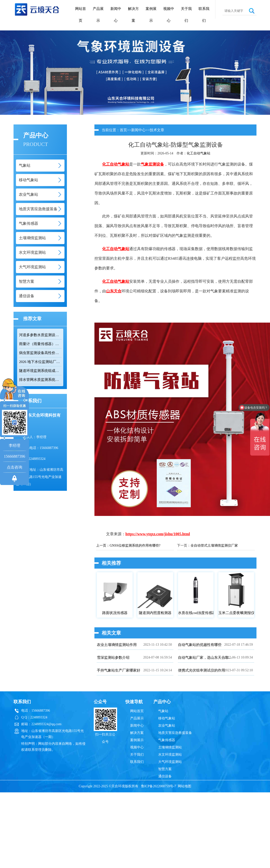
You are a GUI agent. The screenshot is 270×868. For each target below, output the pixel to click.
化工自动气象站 (199, 153)
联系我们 (204, 15)
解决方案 (133, 15)
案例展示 (151, 15)
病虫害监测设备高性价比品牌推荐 (40, 353)
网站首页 (81, 15)
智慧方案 (165, 769)
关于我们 (186, 15)
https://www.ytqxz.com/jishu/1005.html (158, 534)
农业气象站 (167, 726)
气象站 (163, 711)
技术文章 (157, 130)
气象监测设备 (152, 164)
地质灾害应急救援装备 (175, 733)
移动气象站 (167, 718)
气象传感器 (167, 740)
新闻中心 (116, 15)
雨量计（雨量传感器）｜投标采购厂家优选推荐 (40, 344)
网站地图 (185, 786)
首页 (123, 130)
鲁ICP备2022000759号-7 (159, 786)
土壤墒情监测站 (170, 747)
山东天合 (114, 291)
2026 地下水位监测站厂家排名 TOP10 (40, 362)
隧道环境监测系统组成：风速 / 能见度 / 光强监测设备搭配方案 (40, 371)
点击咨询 (14, 467)
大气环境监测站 (170, 762)
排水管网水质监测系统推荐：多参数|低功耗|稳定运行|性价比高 (40, 380)
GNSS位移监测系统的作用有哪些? (135, 546)
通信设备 (165, 776)
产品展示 (98, 15)
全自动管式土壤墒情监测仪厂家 (214, 546)
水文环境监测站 (170, 755)
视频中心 (169, 15)
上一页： (103, 546)
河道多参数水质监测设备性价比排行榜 (40, 335)
